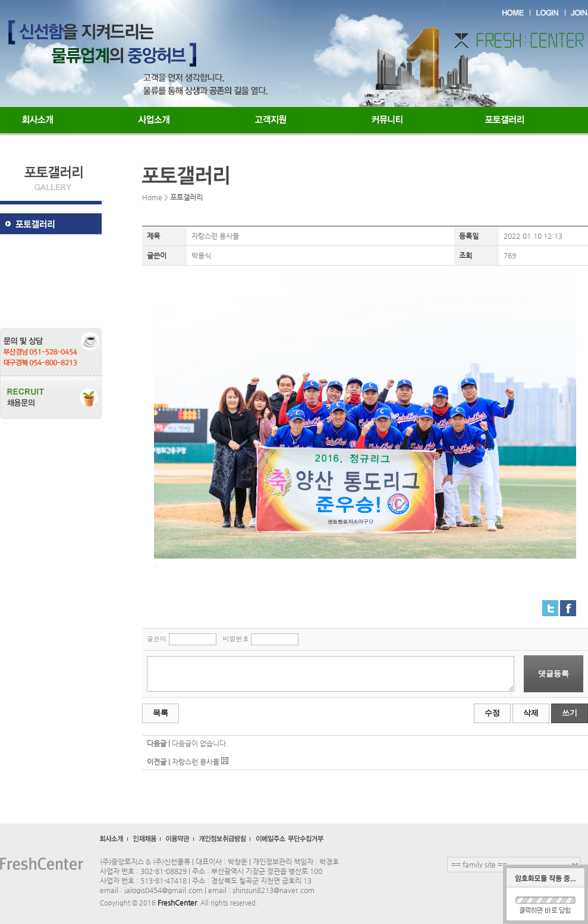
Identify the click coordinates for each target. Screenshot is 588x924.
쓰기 (570, 713)
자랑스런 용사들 (196, 762)
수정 (492, 713)
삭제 (531, 713)
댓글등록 (554, 674)
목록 (161, 713)
